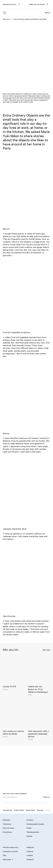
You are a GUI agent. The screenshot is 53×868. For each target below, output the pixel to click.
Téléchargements (33, 832)
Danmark (40, 810)
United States (19, 810)
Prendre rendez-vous (10, 847)
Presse (29, 828)
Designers (6, 820)
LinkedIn (30, 855)
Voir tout (46, 650)
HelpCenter (8, 859)
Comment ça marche (10, 851)
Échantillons (7, 832)
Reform (48, 13)
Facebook (30, 859)
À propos (30, 820)
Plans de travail (8, 828)
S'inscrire (46, 797)
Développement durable (35, 824)
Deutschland (30, 810)
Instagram (30, 847)
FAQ (4, 855)
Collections (7, 824)
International (7, 810)
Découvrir (6, 19)
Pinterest (30, 851)
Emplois (29, 836)
